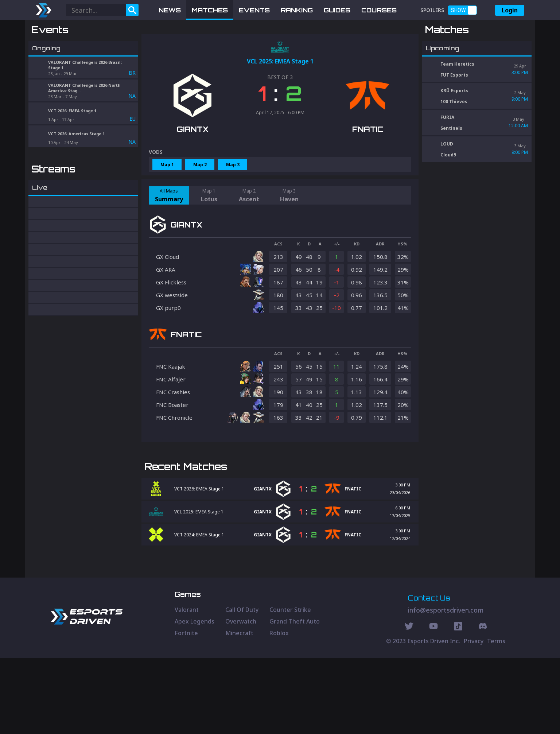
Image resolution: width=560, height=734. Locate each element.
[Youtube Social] (433, 703)
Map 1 (167, 203)
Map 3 (233, 203)
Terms (496, 717)
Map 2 (200, 203)
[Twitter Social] (409, 703)
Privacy (474, 717)
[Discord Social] (458, 703)
